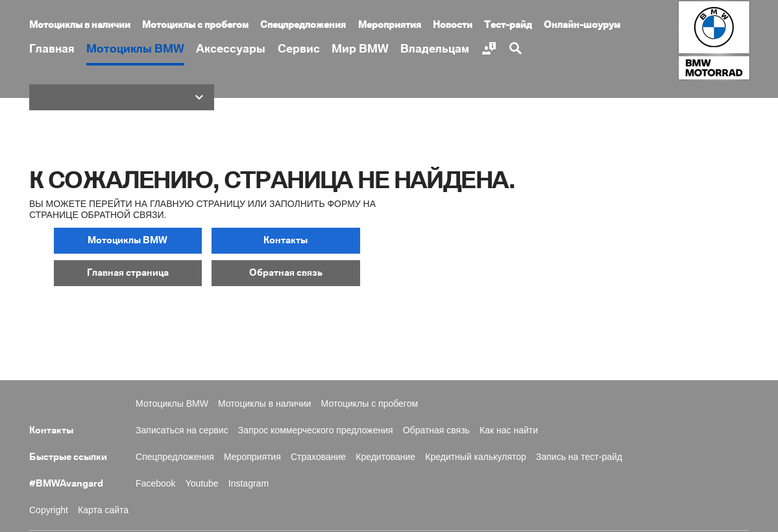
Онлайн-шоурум (582, 25)
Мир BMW (360, 49)
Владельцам (435, 49)
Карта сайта (103, 508)
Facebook (155, 481)
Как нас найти (509, 428)
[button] (122, 97)
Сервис (299, 49)
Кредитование (385, 455)
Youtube (202, 481)
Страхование (318, 455)
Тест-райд (508, 25)
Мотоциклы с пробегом (195, 25)
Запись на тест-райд (579, 455)
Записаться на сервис (182, 428)
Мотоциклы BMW (135, 49)
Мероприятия (390, 25)
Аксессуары (231, 49)
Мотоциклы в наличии (80, 25)
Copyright (49, 508)
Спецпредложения (303, 25)
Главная (52, 49)
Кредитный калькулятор (476, 455)
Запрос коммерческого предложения (316, 428)
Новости (453, 25)
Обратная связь (436, 428)
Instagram (249, 481)
